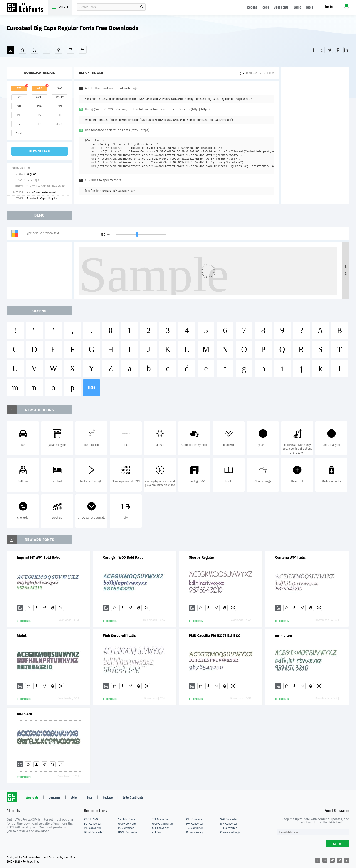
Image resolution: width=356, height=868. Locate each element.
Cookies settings (230, 832)
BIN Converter (229, 824)
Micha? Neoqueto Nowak (41, 192)
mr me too (284, 636)
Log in (329, 7)
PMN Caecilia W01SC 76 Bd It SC (215, 636)
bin (60, 106)
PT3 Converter (93, 828)
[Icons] (71, 50)
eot (19, 97)
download (40, 151)
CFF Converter (161, 828)
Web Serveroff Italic (119, 636)
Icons (265, 8)
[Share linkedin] (346, 50)
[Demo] (35, 50)
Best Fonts (281, 8)
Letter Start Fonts (133, 798)
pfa (39, 106)
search (142, 7)
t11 (39, 124)
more (91, 388)
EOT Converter (93, 824)
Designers (55, 798)
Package (108, 798)
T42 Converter (195, 828)
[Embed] (53, 608)
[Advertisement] (315, 136)
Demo (297, 8)
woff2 (60, 97)
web (40, 88)
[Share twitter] (330, 50)
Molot (22, 636)
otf (19, 106)
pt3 (19, 115)
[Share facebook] (314, 50)
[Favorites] (23, 50)
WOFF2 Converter (163, 824)
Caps (43, 199)
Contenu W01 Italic (290, 557)
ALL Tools (158, 832)
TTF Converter (161, 819)
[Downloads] (36, 608)
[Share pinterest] (338, 50)
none (19, 133)
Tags (90, 798)
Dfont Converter (94, 832)
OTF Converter (195, 819)
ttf (19, 88)
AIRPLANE (25, 714)
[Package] (59, 50)
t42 (19, 124)
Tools (310, 8)
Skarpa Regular (202, 557)
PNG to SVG (91, 819)
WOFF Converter (128, 824)
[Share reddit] (322, 50)
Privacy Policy (195, 832)
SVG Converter (229, 819)
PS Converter (126, 828)
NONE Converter (128, 832)
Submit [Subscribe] (338, 844)
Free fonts (27, 8)
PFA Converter (195, 824)
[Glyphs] (47, 50)
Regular (31, 174)
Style (74, 798)
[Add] (11, 50)
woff (39, 97)
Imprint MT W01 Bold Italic (39, 557)
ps (39, 115)
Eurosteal (32, 199)
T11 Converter (228, 828)
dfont (59, 124)
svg (59, 88)
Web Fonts (32, 798)
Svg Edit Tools (127, 819)
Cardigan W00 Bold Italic (123, 557)
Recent (252, 8)
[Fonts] (83, 50)
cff (60, 115)
